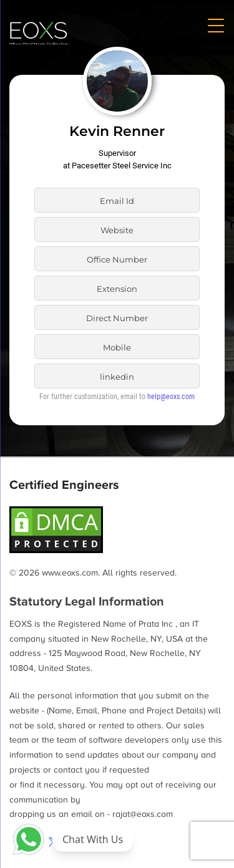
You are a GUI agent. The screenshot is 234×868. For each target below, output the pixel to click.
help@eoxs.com (171, 397)
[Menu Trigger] (215, 25)
